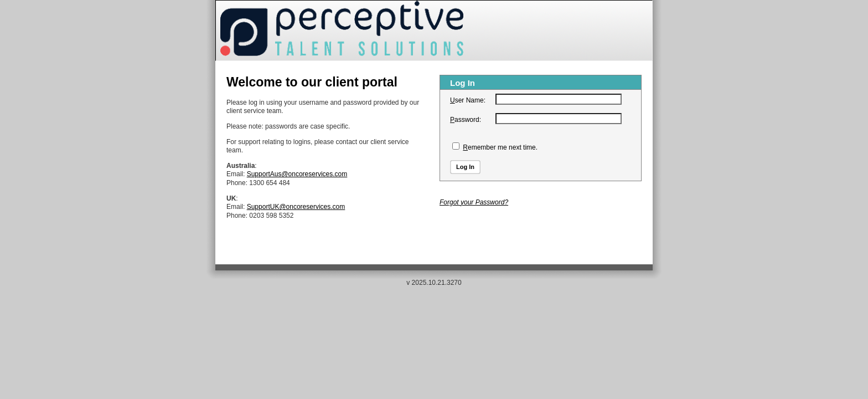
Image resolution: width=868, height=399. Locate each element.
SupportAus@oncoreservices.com (297, 174)
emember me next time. (500, 147)
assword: (466, 120)
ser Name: (468, 100)
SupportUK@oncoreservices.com (296, 207)
